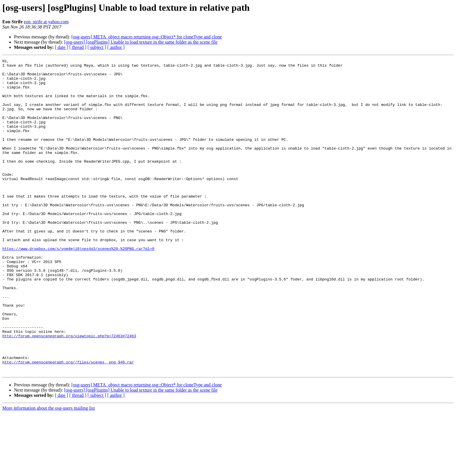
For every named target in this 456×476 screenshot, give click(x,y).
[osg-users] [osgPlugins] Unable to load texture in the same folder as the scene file (141, 42)
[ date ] (62, 47)
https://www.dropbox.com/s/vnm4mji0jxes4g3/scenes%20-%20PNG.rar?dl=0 (78, 287)
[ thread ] (78, 47)
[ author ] (116, 47)
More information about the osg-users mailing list (49, 471)
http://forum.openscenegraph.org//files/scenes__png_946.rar (68, 423)
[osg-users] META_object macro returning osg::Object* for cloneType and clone (146, 37)
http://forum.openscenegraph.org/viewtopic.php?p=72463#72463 (69, 392)
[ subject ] (97, 47)
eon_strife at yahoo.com (46, 22)
